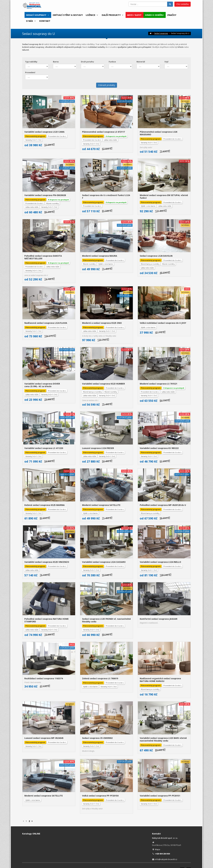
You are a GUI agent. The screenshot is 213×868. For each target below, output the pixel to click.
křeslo (181, 47)
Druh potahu (87, 62)
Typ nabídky (31, 62)
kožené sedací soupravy (33, 47)
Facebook (182, 807)
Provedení (30, 72)
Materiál (141, 62)
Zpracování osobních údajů (94, 806)
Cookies (112, 806)
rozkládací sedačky (96, 47)
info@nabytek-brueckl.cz (166, 797)
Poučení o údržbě (125, 806)
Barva (56, 62)
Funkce (112, 62)
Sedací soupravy (161, 33)
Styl (166, 62)
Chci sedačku (183, 4)
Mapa (156, 787)
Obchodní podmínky (71, 806)
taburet (26, 50)
